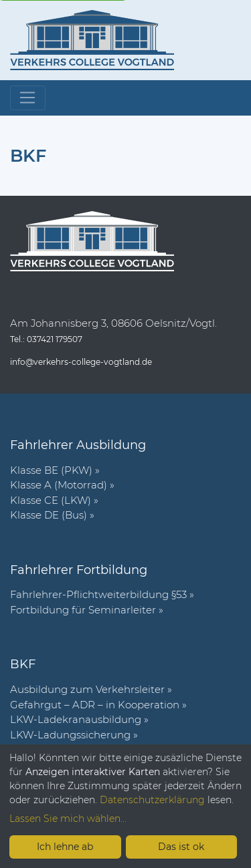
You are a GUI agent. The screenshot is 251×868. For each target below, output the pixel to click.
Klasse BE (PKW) (51, 470)
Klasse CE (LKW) (51, 500)
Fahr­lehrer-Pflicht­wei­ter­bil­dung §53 (98, 594)
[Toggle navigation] (28, 98)
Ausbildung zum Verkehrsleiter (87, 689)
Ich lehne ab (65, 847)
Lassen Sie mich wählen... (68, 819)
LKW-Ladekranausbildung (76, 719)
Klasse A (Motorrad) (59, 485)
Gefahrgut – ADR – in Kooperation (95, 705)
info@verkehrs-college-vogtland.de (81, 362)
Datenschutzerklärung (152, 800)
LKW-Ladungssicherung (70, 735)
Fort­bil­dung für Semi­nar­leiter (83, 610)
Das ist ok (181, 847)
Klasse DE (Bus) (49, 515)
